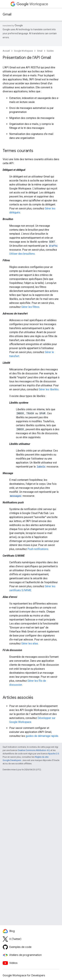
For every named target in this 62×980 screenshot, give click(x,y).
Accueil (6, 51)
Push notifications (38, 549)
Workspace (32, 4)
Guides (50, 51)
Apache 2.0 (53, 754)
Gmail (7, 14)
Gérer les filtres (30, 307)
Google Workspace (23, 51)
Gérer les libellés (49, 389)
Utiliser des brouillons (22, 254)
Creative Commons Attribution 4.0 (33, 750)
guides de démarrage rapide (42, 736)
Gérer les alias (30, 643)
